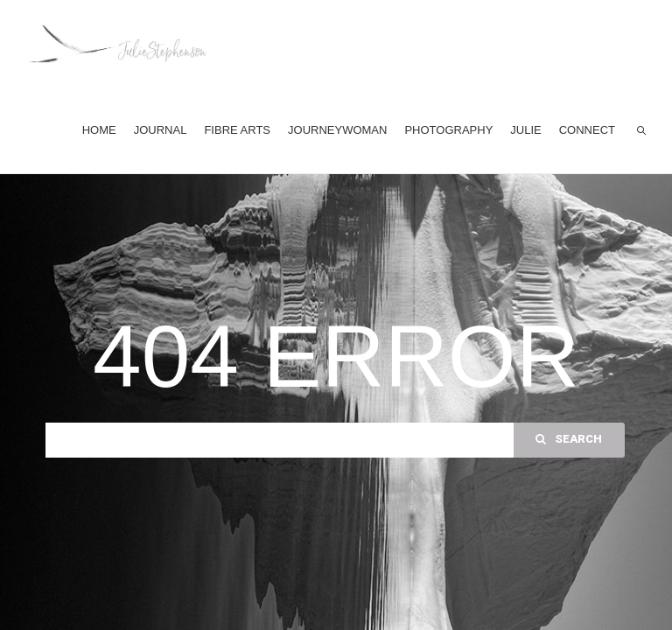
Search (569, 439)
